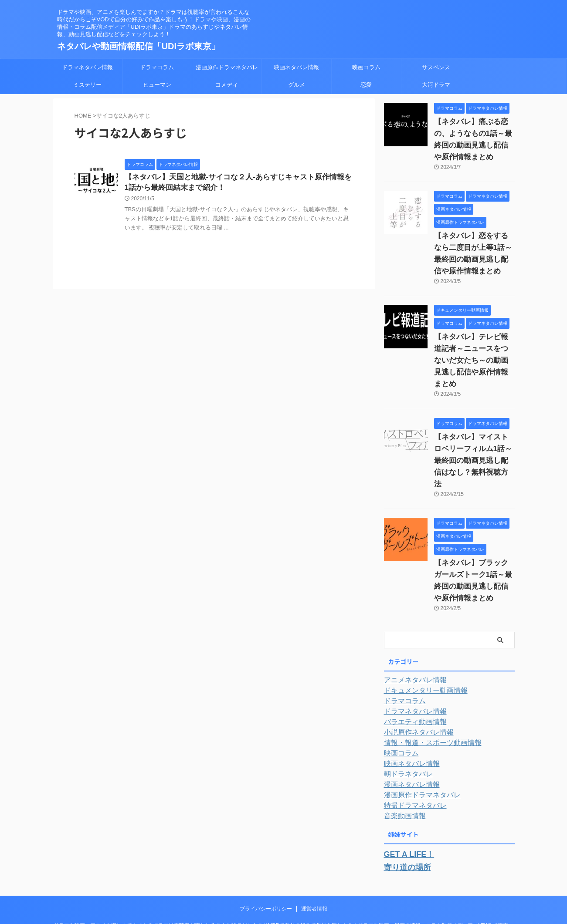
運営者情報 (314, 859)
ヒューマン (157, 85)
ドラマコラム (157, 67)
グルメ (297, 85)
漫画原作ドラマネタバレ (227, 67)
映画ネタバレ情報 (296, 67)
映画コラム (366, 67)
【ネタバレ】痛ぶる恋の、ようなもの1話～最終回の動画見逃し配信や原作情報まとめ (474, 134)
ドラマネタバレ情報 (87, 67)
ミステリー (87, 85)
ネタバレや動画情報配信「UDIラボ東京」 (139, 46)
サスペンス (436, 67)
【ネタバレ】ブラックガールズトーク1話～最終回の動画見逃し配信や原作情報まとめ (474, 540)
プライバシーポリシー (266, 859)
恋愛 (366, 85)
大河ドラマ (436, 85)
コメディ (227, 85)
